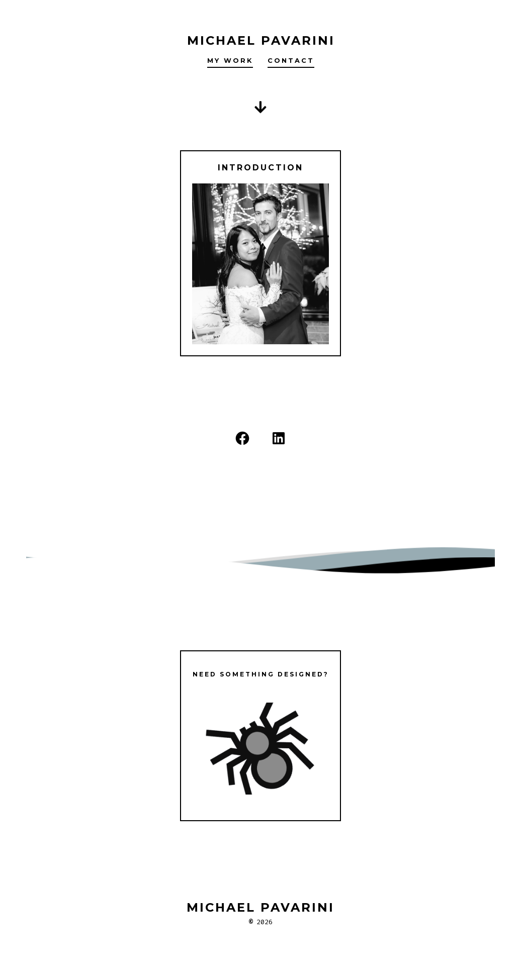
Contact (291, 61)
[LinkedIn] (279, 438)
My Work (230, 61)
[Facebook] (242, 438)
